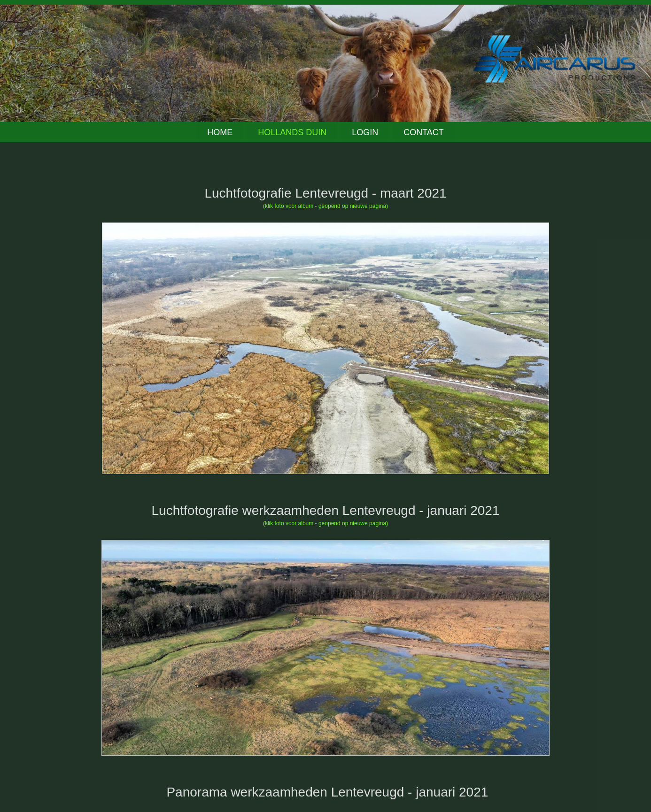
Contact (424, 132)
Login (365, 132)
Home (220, 132)
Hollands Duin (292, 132)
